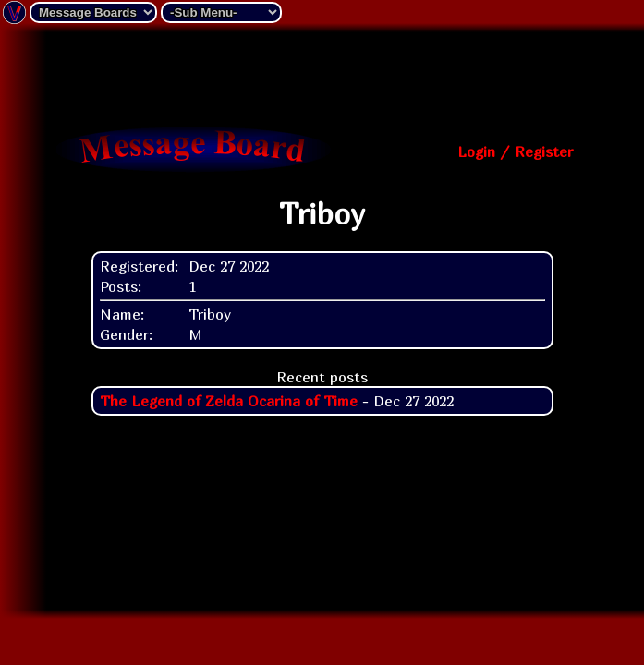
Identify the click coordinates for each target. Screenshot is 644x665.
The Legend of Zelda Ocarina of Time (229, 401)
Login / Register (515, 151)
